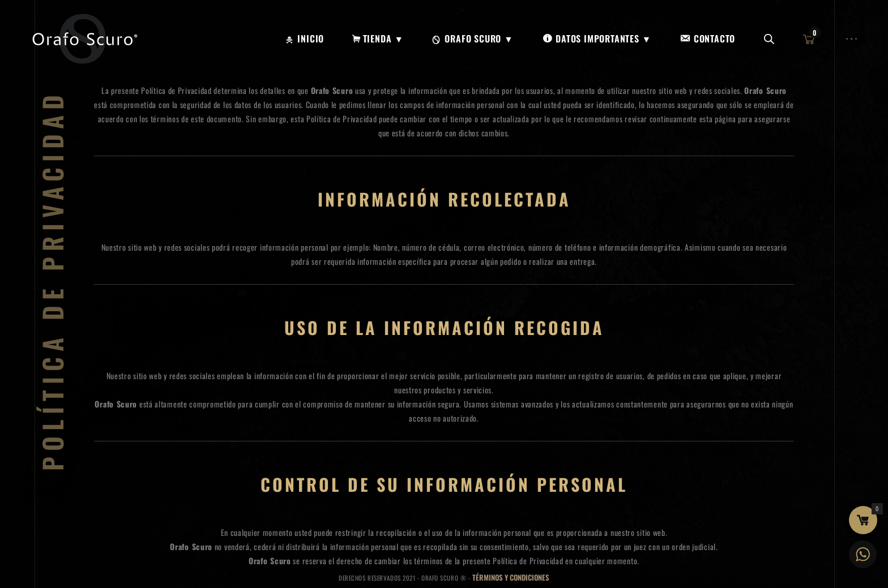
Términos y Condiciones (511, 577)
